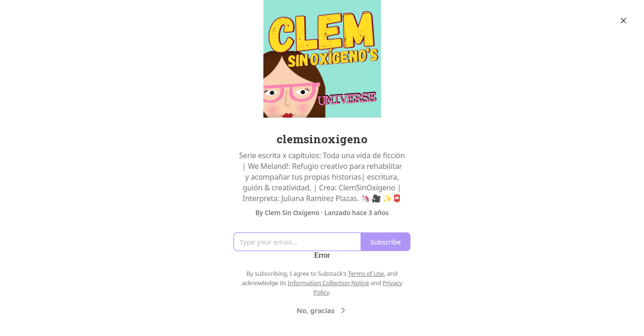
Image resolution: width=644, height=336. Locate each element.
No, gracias (322, 310)
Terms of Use (366, 273)
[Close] (623, 21)
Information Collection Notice (328, 283)
